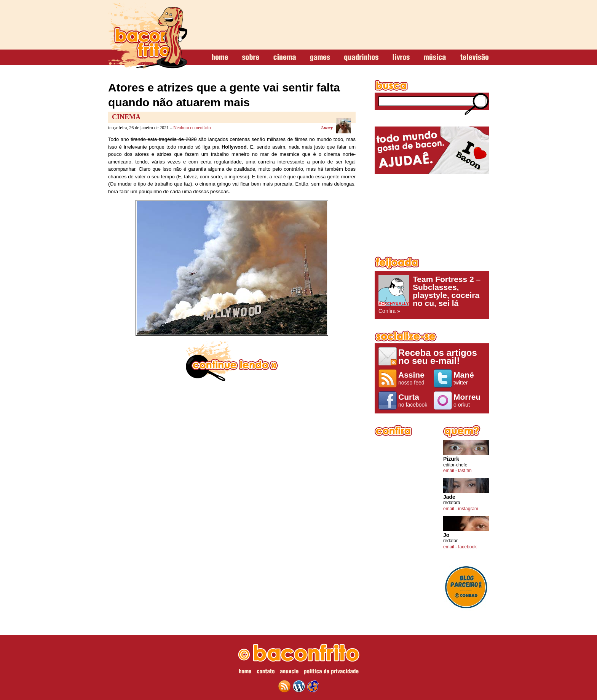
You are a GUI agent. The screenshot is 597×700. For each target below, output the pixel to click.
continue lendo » (232, 361)
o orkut (469, 400)
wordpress (299, 686)
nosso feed (414, 378)
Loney (327, 128)
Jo (446, 535)
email (449, 471)
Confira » (432, 295)
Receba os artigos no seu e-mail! (438, 356)
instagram (468, 509)
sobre (251, 58)
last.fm (465, 471)
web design (313, 686)
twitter (469, 378)
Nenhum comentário (192, 128)
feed (284, 686)
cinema (285, 58)
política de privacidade (331, 673)
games (320, 58)
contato (266, 673)
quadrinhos (361, 58)
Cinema (126, 117)
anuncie (289, 673)
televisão (474, 58)
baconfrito (148, 36)
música (435, 58)
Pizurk (451, 459)
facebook (467, 547)
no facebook (414, 400)
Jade (449, 497)
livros (401, 58)
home (220, 58)
